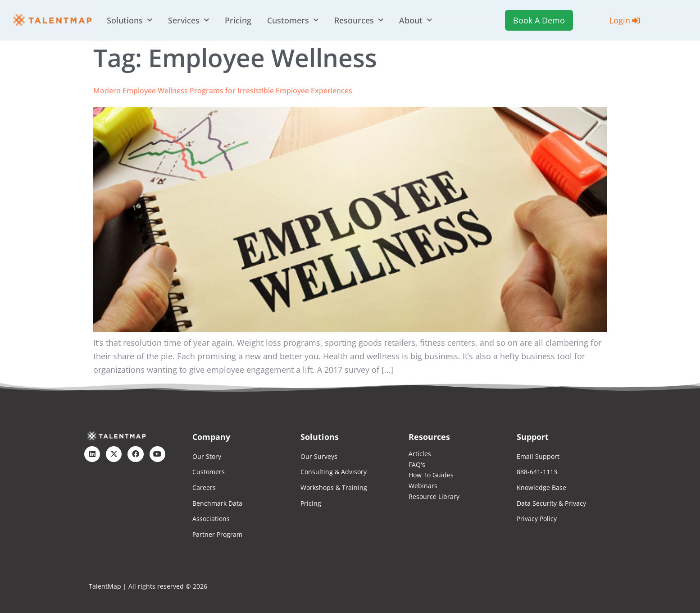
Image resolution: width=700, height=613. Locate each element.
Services (189, 21)
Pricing (238, 20)
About (416, 21)
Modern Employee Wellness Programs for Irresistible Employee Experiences (223, 91)
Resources (359, 21)
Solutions (130, 21)
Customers (293, 21)
